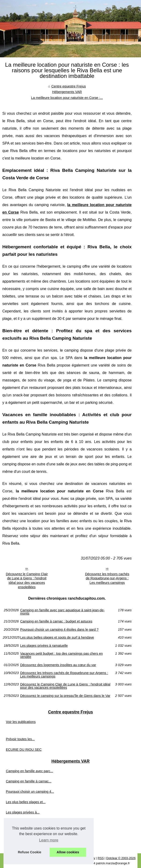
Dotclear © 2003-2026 (121, 858)
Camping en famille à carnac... (29, 781)
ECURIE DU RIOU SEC (24, 750)
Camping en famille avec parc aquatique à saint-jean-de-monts (62, 612)
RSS (101, 858)
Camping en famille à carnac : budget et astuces (56, 621)
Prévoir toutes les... (20, 739)
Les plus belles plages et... (26, 802)
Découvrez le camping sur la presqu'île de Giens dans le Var (65, 696)
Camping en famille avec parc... (30, 771)
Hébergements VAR (67, 92)
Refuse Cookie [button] (30, 852)
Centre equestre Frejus (69, 86)
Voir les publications (21, 722)
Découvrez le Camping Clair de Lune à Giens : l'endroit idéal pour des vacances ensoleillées (27, 581)
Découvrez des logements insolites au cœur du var (58, 665)
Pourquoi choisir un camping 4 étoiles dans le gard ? (59, 629)
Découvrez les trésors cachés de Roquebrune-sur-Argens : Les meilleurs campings (107, 578)
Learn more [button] (49, 840)
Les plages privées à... (23, 812)
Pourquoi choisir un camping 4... (30, 792)
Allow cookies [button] (68, 852)
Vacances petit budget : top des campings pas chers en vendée (61, 655)
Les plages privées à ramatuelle (44, 646)
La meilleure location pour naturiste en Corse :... (67, 98)
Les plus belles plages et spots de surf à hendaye (57, 637)
